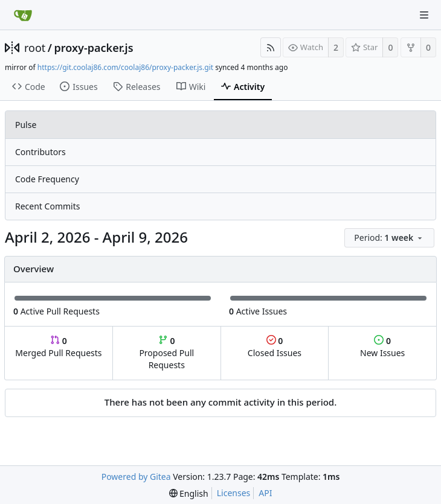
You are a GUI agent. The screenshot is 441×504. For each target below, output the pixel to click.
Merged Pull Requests (58, 347)
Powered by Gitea (136, 477)
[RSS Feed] (271, 47)
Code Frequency (47, 179)
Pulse (26, 125)
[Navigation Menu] (424, 15)
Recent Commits (47, 206)
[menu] (390, 238)
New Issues (382, 347)
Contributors (40, 152)
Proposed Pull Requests (166, 353)
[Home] (23, 15)
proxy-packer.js (94, 48)
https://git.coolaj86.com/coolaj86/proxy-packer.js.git (125, 67)
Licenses (234, 493)
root (35, 48)
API (265, 493)
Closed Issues (275, 347)
